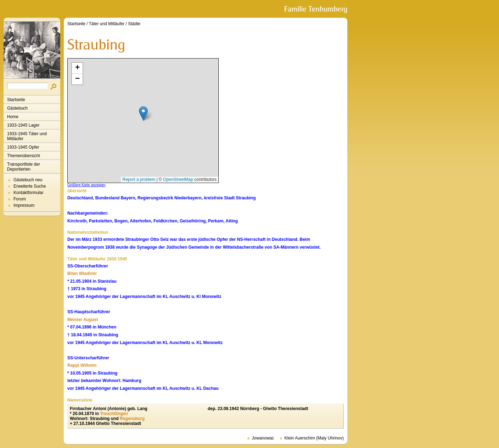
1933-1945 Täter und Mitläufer (27, 136)
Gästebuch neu (28, 180)
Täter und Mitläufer (107, 24)
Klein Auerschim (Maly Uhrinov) (314, 438)
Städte (134, 24)
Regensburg (132, 419)
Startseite (16, 100)
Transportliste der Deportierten (24, 167)
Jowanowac (263, 438)
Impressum (24, 205)
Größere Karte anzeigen (86, 185)
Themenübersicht (24, 156)
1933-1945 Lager (23, 125)
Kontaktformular (29, 193)
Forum (20, 199)
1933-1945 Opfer (23, 147)
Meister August (83, 320)
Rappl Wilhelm (82, 365)
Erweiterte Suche (30, 186)
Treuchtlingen (114, 414)
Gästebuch (17, 108)
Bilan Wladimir (82, 273)
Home (13, 117)
